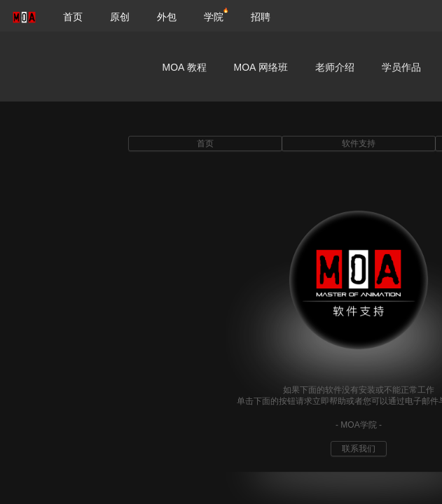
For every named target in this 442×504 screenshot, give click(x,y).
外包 (167, 17)
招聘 (261, 17)
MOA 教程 (185, 67)
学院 (214, 17)
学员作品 (401, 67)
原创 (120, 17)
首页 (73, 17)
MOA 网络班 (261, 67)
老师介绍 (335, 67)
